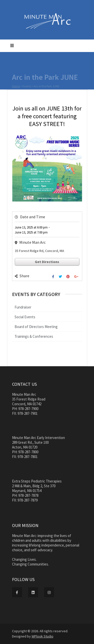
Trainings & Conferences (34, 336)
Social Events (25, 317)
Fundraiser (23, 307)
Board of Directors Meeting (36, 327)
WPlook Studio (42, 636)
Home (16, 87)
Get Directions (47, 262)
